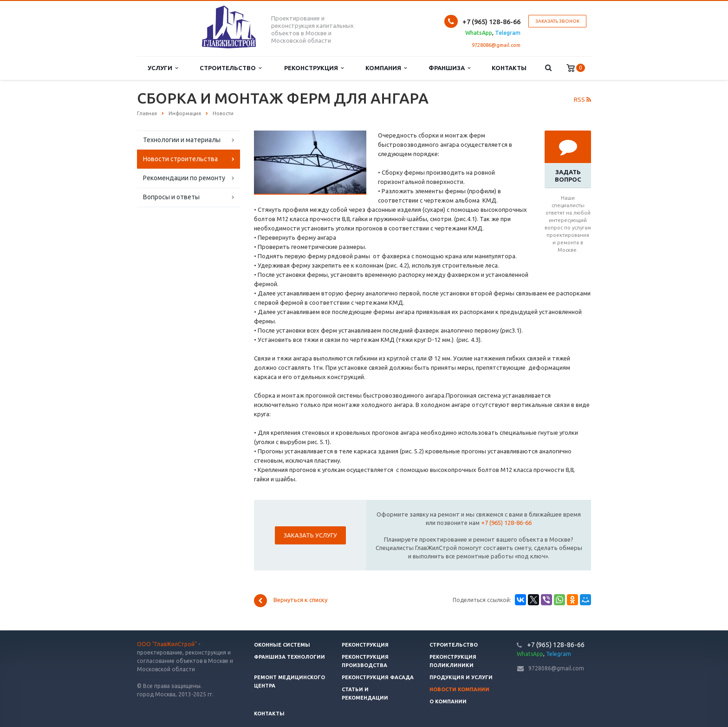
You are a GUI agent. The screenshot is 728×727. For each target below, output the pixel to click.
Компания (386, 68)
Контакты (509, 68)
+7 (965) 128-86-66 (506, 523)
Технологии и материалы (182, 140)
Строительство (231, 68)
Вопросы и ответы (171, 197)
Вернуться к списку (291, 601)
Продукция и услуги (461, 677)
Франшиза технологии (289, 657)
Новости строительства (180, 159)
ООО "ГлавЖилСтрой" (167, 644)
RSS (582, 99)
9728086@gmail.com (496, 45)
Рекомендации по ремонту (184, 178)
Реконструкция (314, 68)
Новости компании (459, 689)
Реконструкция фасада (378, 677)
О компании (448, 701)
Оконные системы (282, 645)
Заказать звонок (557, 21)
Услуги (163, 68)
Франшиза (449, 68)
